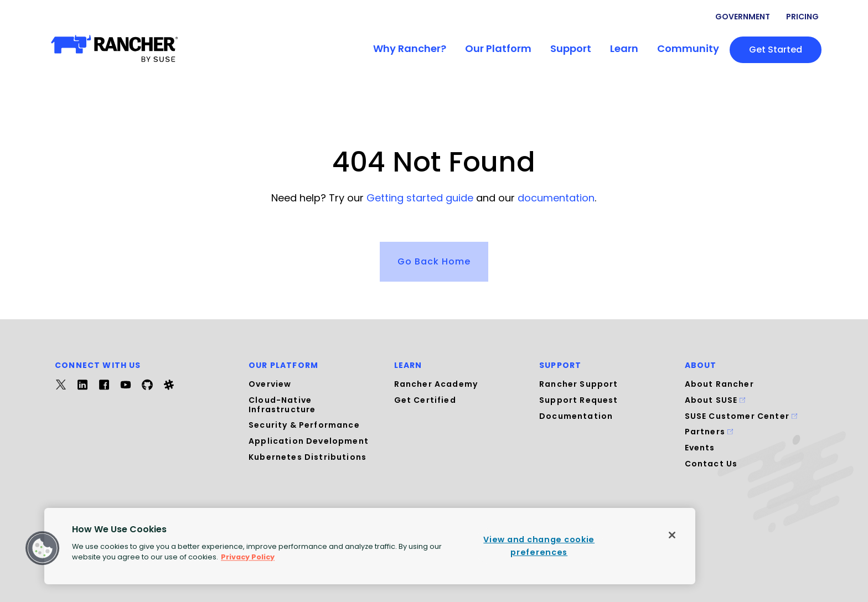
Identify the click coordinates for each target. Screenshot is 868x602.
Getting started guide (420, 198)
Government (743, 17)
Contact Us (711, 464)
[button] (43, 548)
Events (700, 448)
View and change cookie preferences (539, 546)
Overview (270, 384)
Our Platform (498, 48)
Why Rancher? (410, 48)
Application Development (309, 441)
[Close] (672, 535)
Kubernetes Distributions (308, 457)
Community (688, 48)
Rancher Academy (436, 384)
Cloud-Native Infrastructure (282, 405)
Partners (709, 432)
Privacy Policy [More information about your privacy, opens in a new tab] (248, 557)
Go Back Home (434, 261)
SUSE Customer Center (741, 416)
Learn (624, 48)
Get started (776, 50)
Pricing (802, 17)
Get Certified (425, 400)
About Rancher (719, 384)
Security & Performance (304, 425)
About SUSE (715, 400)
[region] (370, 546)
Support (571, 48)
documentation (556, 198)
